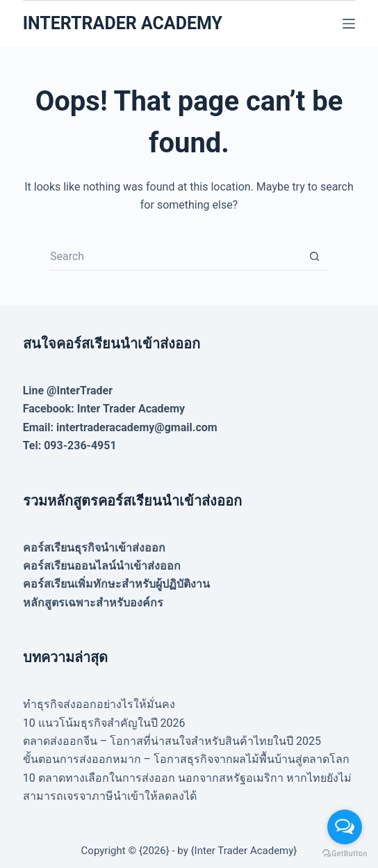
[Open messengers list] (345, 827)
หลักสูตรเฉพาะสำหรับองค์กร (93, 603)
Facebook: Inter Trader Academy (104, 409)
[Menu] (349, 24)
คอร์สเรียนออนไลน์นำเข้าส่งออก (102, 566)
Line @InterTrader (68, 391)
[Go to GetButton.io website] (345, 854)
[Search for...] (175, 257)
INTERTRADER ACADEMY (123, 23)
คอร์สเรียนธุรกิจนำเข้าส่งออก (94, 548)
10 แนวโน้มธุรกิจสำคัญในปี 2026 (104, 723)
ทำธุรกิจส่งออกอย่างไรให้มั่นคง (99, 704)
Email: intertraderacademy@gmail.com (120, 427)
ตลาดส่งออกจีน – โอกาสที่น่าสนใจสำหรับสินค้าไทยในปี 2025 (172, 741)
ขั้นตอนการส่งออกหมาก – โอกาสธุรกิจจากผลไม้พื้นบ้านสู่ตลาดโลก (186, 759)
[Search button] (314, 257)
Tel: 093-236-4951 (70, 445)
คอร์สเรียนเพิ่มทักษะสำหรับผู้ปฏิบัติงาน (116, 584)
